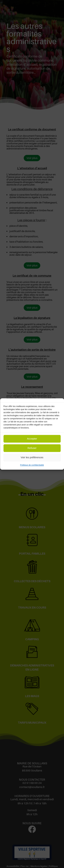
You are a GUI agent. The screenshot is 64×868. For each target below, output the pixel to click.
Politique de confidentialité (32, 465)
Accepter (32, 439)
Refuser (32, 448)
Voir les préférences (32, 457)
